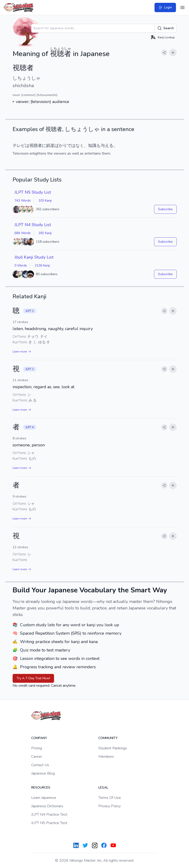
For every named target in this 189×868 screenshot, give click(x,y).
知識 (92, 146)
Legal (103, 788)
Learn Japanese (44, 798)
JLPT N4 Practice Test (49, 815)
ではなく (76, 146)
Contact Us (40, 765)
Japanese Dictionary (47, 806)
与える (107, 146)
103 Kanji (45, 201)
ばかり (61, 146)
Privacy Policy (110, 806)
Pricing (37, 748)
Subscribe (165, 209)
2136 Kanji (42, 265)
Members (106, 757)
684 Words (23, 233)
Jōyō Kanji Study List (34, 257)
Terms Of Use (110, 798)
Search (166, 28)
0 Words (21, 265)
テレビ (19, 146)
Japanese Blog (43, 773)
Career (37, 757)
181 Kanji (45, 233)
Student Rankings (113, 748)
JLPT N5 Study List (33, 192)
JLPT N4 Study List (33, 225)
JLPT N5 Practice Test (49, 823)
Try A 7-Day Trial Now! (33, 678)
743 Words (23, 201)
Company (39, 738)
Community (108, 738)
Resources (41, 788)
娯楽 (50, 146)
